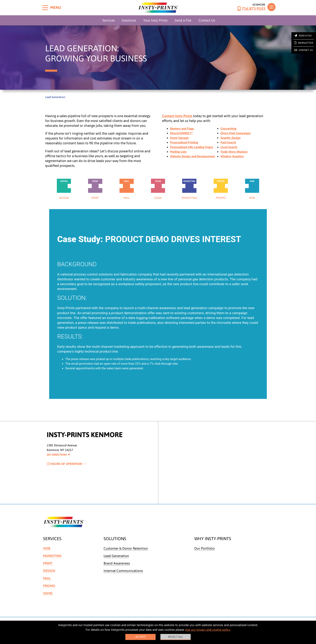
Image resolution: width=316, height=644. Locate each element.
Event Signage (179, 138)
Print (48, 566)
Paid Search (228, 142)
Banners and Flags (182, 128)
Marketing (52, 559)
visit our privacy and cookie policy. (208, 630)
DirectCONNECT (182, 133)
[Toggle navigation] (271, 7)
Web (47, 551)
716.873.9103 (251, 9)
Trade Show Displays (234, 152)
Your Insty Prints (155, 20)
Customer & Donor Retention (126, 551)
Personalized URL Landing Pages (192, 147)
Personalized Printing (184, 142)
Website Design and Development (192, 156)
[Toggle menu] (45, 8)
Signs (48, 596)
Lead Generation (116, 559)
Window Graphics (232, 156)
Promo (49, 589)
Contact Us (207, 20)
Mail (47, 581)
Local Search (229, 147)
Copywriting (228, 128)
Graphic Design (230, 138)
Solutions (129, 20)
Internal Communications (123, 574)
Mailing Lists (178, 152)
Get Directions (58, 458)
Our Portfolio (204, 551)
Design (49, 574)
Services (109, 20)
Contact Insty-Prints (178, 116)
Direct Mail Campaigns (235, 133)
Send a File (183, 20)
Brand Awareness (117, 566)
